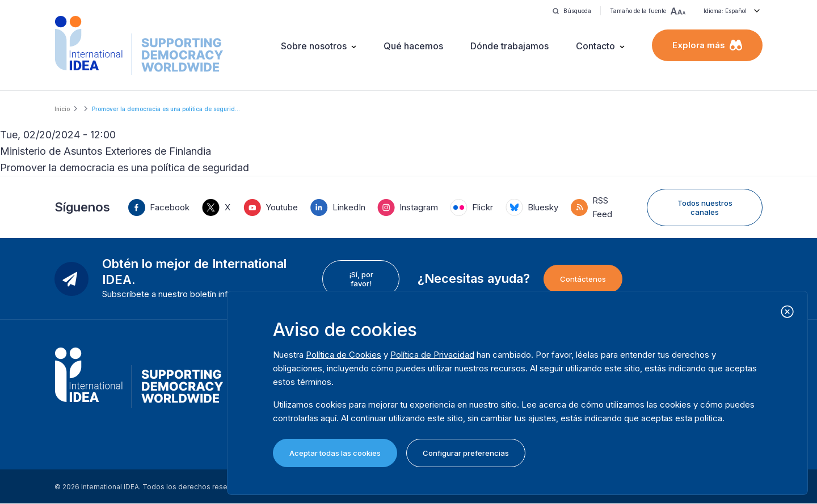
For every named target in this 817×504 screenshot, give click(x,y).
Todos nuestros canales (705, 207)
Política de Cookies (344, 355)
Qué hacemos (413, 46)
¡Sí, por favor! (361, 279)
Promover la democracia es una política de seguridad (125, 168)
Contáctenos (583, 279)
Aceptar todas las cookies (335, 453)
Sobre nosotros (314, 46)
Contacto (595, 46)
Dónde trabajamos (509, 46)
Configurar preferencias (466, 453)
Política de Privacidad (432, 355)
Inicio (62, 109)
